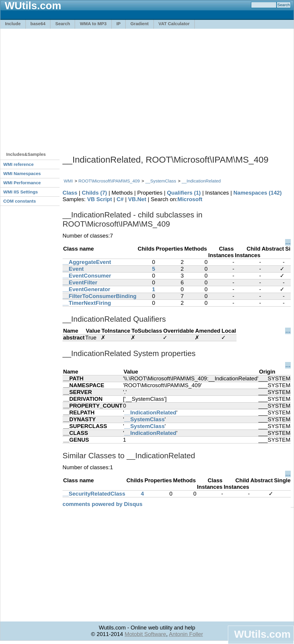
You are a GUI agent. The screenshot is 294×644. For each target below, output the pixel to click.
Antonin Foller (186, 634)
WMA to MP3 (93, 24)
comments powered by (103, 504)
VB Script (100, 199)
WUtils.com (262, 634)
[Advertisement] (56, 87)
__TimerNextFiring (87, 303)
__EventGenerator (86, 289)
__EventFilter (80, 282)
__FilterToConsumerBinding (99, 296)
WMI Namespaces (22, 173)
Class (70, 193)
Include (13, 24)
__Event (73, 269)
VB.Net (137, 199)
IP (119, 24)
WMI (68, 181)
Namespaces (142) (258, 193)
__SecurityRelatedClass (94, 494)
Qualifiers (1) (184, 193)
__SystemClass (161, 181)
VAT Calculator (174, 24)
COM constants (20, 201)
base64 (38, 24)
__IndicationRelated (201, 181)
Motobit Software (145, 634)
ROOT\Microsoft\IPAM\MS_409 (109, 181)
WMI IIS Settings (21, 192)
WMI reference (19, 164)
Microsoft (190, 199)
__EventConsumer (87, 276)
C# (120, 199)
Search (63, 24)
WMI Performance (22, 183)
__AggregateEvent (87, 262)
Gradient (140, 24)
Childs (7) (94, 193)
